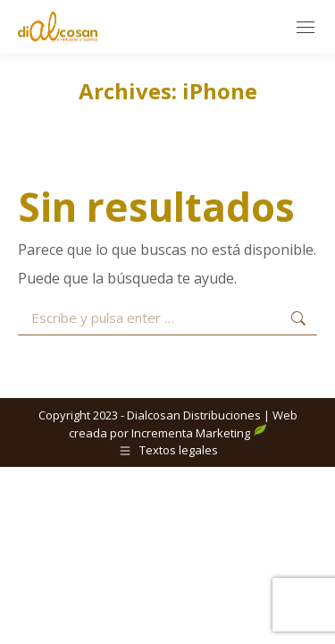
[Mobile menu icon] (306, 27)
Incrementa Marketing (199, 433)
